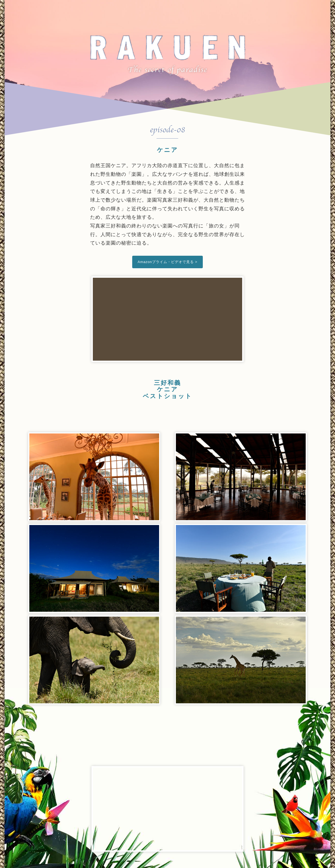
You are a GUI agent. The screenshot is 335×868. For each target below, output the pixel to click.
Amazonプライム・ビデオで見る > (167, 262)
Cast (146, 10)
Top (117, 10)
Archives (214, 10)
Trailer (177, 10)
